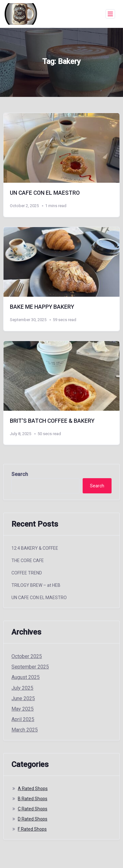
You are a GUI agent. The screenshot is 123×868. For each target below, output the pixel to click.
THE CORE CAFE (28, 561)
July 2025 (22, 688)
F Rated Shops (32, 829)
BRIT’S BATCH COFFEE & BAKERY (52, 421)
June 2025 (23, 698)
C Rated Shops (33, 809)
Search (20, 474)
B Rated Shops (33, 799)
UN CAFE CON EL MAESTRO (45, 193)
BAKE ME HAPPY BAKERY (42, 307)
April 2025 (23, 719)
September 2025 (30, 667)
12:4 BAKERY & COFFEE (35, 548)
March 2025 (25, 730)
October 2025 (27, 656)
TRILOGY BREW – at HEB (36, 585)
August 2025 (26, 677)
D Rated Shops (33, 819)
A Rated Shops (33, 789)
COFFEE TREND (27, 573)
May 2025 (23, 709)
